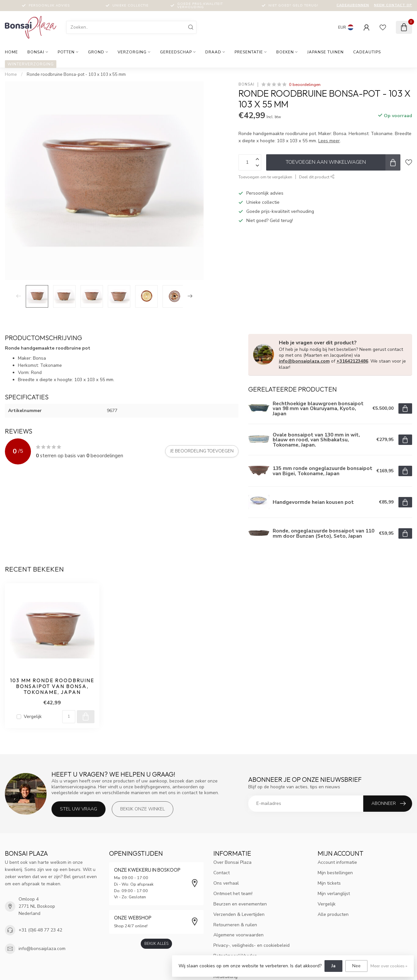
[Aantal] (69, 717)
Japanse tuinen (325, 52)
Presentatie (249, 52)
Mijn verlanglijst (334, 894)
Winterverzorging (31, 64)
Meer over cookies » (389, 966)
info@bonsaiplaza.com (304, 361)
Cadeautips (367, 52)
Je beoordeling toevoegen (202, 451)
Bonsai (36, 52)
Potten (66, 52)
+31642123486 (352, 361)
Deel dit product (317, 177)
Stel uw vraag (79, 809)
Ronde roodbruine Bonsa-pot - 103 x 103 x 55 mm (76, 75)
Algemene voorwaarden (238, 935)
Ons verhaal (226, 883)
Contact (222, 873)
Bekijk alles (156, 944)
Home (11, 52)
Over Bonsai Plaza (232, 862)
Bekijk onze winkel (143, 809)
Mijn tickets (329, 883)
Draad (213, 52)
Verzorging (132, 52)
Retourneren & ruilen (235, 925)
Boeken (285, 52)
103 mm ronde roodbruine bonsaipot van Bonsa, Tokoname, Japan (52, 687)
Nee (356, 966)
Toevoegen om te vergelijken (265, 177)
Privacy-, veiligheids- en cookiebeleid (252, 945)
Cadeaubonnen (353, 5)
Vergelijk (33, 717)
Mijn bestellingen (335, 873)
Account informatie (337, 862)
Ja (333, 966)
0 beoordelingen (305, 84)
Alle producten (333, 914)
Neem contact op (393, 5)
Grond (96, 52)
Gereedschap (176, 52)
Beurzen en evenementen (240, 904)
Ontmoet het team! (233, 894)
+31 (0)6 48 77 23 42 (40, 930)
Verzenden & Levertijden (239, 914)
